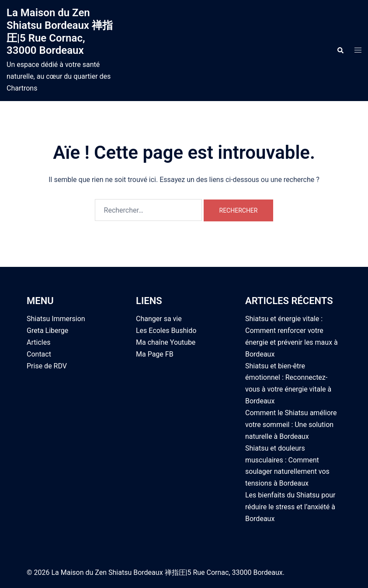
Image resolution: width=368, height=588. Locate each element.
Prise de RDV (47, 366)
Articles (38, 342)
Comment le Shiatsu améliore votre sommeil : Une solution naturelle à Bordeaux (291, 425)
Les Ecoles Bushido (166, 331)
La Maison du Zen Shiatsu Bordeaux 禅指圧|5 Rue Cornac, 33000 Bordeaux (60, 31)
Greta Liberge (47, 331)
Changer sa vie (159, 319)
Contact (39, 354)
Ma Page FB (155, 354)
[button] (340, 50)
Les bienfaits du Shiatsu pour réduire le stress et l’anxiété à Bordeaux (290, 507)
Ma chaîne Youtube (166, 342)
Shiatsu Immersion (56, 319)
